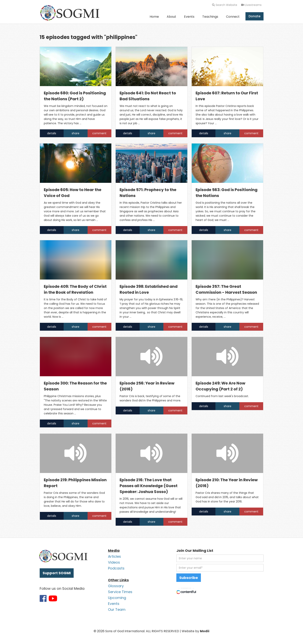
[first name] (220, 558)
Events (189, 17)
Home (154, 17)
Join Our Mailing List (195, 551)
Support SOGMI (57, 573)
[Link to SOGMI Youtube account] (53, 598)
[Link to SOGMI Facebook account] (43, 598)
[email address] (220, 568)
